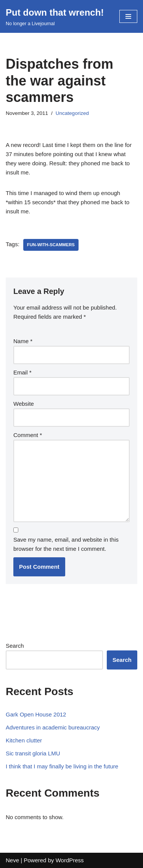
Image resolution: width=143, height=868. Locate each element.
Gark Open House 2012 (36, 714)
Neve (12, 860)
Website (24, 404)
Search (15, 646)
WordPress (70, 860)
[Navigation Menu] (128, 16)
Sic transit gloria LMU (33, 753)
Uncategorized (72, 113)
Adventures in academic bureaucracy (53, 727)
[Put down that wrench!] (55, 16)
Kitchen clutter (24, 740)
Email (22, 372)
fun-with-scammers (51, 245)
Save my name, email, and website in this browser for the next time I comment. (66, 544)
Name (23, 341)
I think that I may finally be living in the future (62, 766)
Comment (28, 435)
